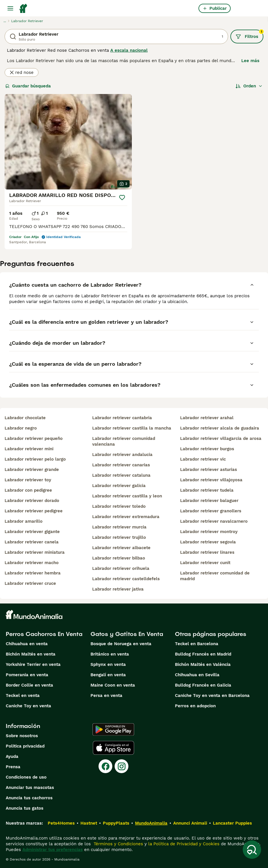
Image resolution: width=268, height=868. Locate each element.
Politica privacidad (25, 746)
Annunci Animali (190, 823)
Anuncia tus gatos (25, 808)
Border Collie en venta (29, 685)
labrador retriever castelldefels (126, 579)
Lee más (250, 61)
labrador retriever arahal (207, 418)
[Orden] (249, 86)
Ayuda (12, 756)
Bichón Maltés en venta (31, 654)
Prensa (13, 767)
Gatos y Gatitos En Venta (127, 634)
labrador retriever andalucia (122, 455)
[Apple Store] (113, 748)
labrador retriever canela (32, 542)
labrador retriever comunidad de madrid (215, 576)
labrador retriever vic (203, 459)
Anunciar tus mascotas (30, 787)
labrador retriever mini (29, 449)
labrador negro (21, 428)
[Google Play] (113, 729)
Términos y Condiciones (118, 844)
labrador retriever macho (32, 563)
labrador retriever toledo (119, 506)
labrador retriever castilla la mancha (132, 428)
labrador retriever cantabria (122, 418)
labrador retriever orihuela (121, 568)
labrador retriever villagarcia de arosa (221, 438)
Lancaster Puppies (232, 823)
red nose (22, 72)
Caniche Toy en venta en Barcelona (212, 695)
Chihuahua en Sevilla (197, 675)
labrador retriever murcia (119, 527)
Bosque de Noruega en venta (121, 644)
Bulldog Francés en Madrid (203, 654)
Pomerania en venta (27, 675)
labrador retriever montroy (209, 532)
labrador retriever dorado (32, 501)
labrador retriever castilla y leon (127, 496)
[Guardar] (122, 198)
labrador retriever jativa (118, 589)
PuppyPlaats (116, 823)
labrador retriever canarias (121, 465)
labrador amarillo (24, 521)
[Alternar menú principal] (10, 8)
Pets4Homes (61, 823)
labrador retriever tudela (207, 490)
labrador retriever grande (32, 470)
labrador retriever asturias (209, 470)
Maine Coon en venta (113, 685)
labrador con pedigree (28, 490)
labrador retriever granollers (211, 511)
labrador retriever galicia (119, 486)
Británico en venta (110, 654)
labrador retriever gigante (32, 532)
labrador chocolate (25, 418)
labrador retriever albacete (121, 548)
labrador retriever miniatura (35, 552)
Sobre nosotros (22, 736)
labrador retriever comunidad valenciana (124, 441)
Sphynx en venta (108, 664)
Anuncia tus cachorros (29, 798)
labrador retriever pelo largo (35, 459)
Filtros (249, 35)
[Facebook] (105, 766)
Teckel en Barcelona (197, 644)
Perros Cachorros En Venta (44, 634)
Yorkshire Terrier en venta (33, 664)
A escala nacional (129, 50)
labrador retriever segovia (208, 542)
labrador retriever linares (207, 552)
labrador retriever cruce (30, 583)
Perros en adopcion (195, 706)
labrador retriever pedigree (34, 511)
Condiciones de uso (26, 777)
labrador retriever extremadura (126, 517)
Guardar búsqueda (28, 86)
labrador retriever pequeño (34, 438)
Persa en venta (106, 695)
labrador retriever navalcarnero (214, 521)
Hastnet (89, 823)
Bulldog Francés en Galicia (203, 685)
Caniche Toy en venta (28, 706)
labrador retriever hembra (33, 573)
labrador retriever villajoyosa (211, 480)
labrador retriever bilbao (119, 558)
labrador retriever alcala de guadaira (220, 428)
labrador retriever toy (28, 480)
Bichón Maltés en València (203, 664)
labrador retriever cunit (205, 563)
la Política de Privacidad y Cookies (183, 844)
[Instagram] (122, 766)
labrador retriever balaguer (209, 501)
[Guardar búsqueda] (252, 850)
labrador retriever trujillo (119, 537)
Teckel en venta (23, 695)
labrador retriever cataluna (121, 475)
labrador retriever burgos (207, 449)
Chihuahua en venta (27, 644)
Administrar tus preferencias (53, 850)
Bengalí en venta (108, 675)
